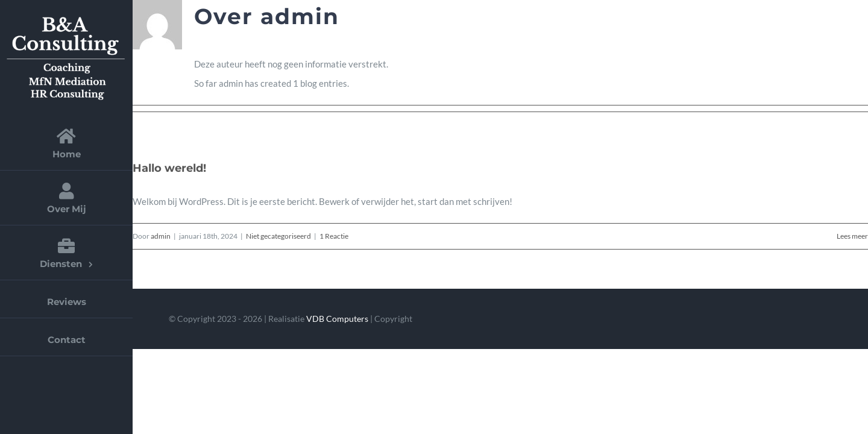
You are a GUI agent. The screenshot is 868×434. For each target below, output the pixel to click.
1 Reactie (334, 236)
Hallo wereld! (169, 168)
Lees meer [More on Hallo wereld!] (852, 236)
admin (161, 236)
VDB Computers (337, 319)
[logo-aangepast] (66, 16)
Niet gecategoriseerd (278, 236)
